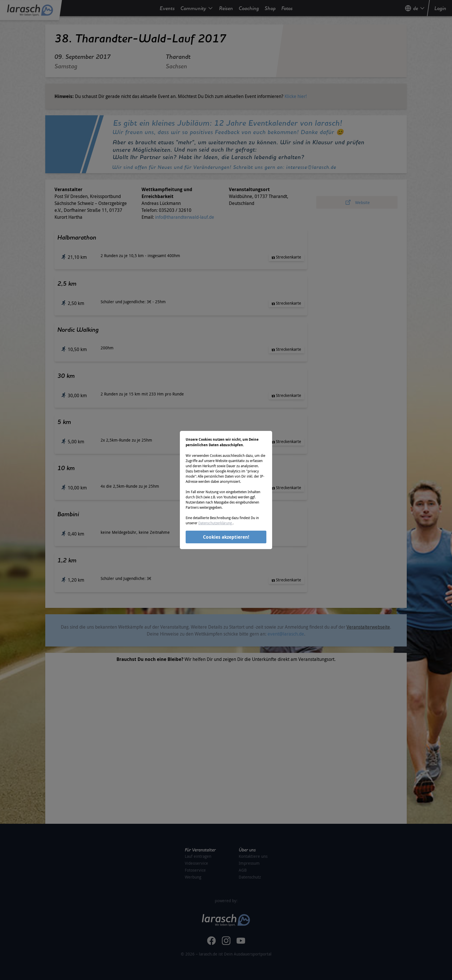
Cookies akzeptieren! (226, 537)
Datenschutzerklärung (215, 523)
